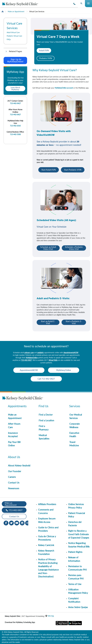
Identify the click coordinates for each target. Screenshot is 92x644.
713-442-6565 (15, 126)
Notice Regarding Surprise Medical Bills (79, 545)
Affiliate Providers (47, 504)
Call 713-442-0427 (46, 379)
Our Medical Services (76, 416)
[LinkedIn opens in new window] (22, 523)
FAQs (9, 39)
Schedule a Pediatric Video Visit (74, 248)
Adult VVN (44, 50)
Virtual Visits (53, 360)
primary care (29, 353)
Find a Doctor (46, 415)
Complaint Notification (74, 600)
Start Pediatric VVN (73, 170)
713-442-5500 (15, 134)
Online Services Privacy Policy (76, 506)
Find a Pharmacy (44, 428)
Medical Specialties (44, 437)
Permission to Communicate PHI (77, 568)
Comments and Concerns (46, 511)
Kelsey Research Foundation (46, 552)
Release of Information (74, 559)
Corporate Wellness (75, 425)
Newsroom (14, 488)
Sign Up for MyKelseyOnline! (15, 60)
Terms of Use (75, 584)
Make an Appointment (16, 11)
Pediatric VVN (46, 58)
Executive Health (74, 435)
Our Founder (15, 471)
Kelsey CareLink (46, 545)
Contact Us (14, 483)
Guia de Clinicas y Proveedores (47, 538)
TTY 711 (50, 616)
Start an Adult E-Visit (48, 322)
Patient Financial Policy (76, 515)
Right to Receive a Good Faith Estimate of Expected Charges (79, 534)
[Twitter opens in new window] (11, 523)
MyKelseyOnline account (64, 88)
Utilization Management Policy (78, 591)
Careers (12, 477)
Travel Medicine (74, 444)
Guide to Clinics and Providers (48, 529)
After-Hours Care (14, 425)
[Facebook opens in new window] (6, 523)
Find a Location (46, 420)
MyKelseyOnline (32, 358)
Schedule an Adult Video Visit (48, 248)
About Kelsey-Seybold (19, 465)
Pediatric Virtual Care (14, 36)
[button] (15, 51)
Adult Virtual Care (13, 32)
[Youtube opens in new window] (17, 523)
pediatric (41, 353)
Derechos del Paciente (75, 524)
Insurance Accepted (13, 435)
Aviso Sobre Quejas (78, 607)
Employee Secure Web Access (47, 520)
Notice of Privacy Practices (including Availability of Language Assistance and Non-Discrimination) (48, 568)
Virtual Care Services (37, 11)
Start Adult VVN (49, 170)
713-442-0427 (15, 103)
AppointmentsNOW (71, 353)
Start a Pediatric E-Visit (74, 322)
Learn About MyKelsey (15, 88)
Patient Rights (75, 552)
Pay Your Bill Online (14, 444)
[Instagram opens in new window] (28, 523)
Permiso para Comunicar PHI (76, 577)
